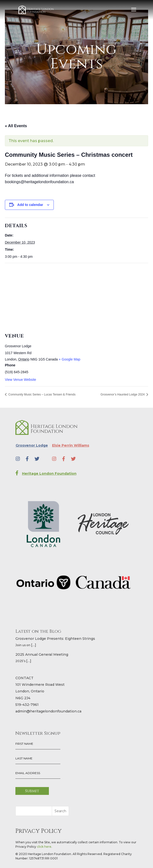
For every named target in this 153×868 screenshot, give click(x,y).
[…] (34, 645)
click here (44, 847)
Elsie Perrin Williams (71, 445)
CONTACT (24, 678)
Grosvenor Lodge (32, 445)
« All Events (16, 126)
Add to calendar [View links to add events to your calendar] (30, 205)
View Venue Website (21, 380)
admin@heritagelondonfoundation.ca (48, 711)
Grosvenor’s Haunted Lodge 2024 (123, 395)
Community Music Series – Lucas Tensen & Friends (42, 395)
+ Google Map (69, 359)
